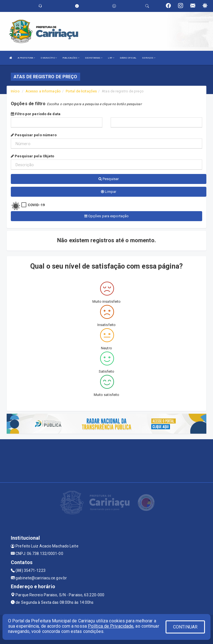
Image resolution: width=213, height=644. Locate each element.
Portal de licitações (81, 91)
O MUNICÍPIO (49, 58)
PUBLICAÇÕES (71, 58)
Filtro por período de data (36, 114)
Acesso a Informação (43, 91)
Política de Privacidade (111, 626)
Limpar (109, 192)
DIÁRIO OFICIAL (128, 58)
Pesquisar (109, 179)
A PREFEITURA (26, 58)
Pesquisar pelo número (34, 135)
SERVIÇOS (149, 58)
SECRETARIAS (94, 58)
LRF (111, 58)
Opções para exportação (106, 216)
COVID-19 (36, 205)
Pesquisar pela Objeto (32, 156)
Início (15, 91)
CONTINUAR (185, 627)
